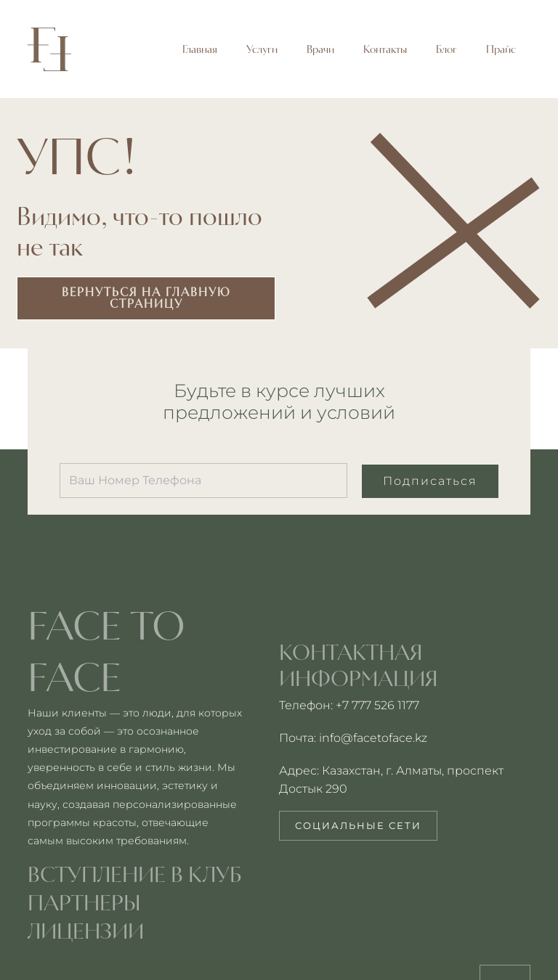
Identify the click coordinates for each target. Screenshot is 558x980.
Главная (200, 49)
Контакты (385, 49)
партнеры (84, 902)
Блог (446, 49)
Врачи (320, 49)
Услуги (262, 49)
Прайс (501, 49)
